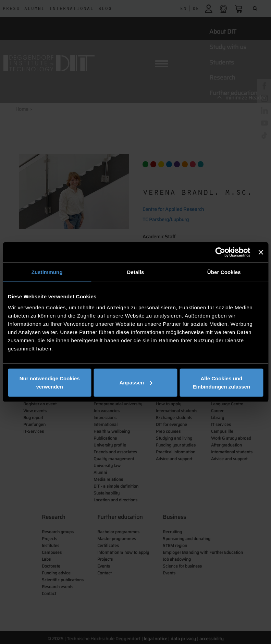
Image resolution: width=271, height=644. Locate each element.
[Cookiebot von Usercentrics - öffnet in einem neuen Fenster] (220, 252)
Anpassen (136, 382)
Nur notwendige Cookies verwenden (50, 382)
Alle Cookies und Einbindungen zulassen (222, 382)
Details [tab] (136, 272)
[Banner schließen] (261, 252)
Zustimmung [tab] (47, 272)
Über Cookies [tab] (224, 272)
